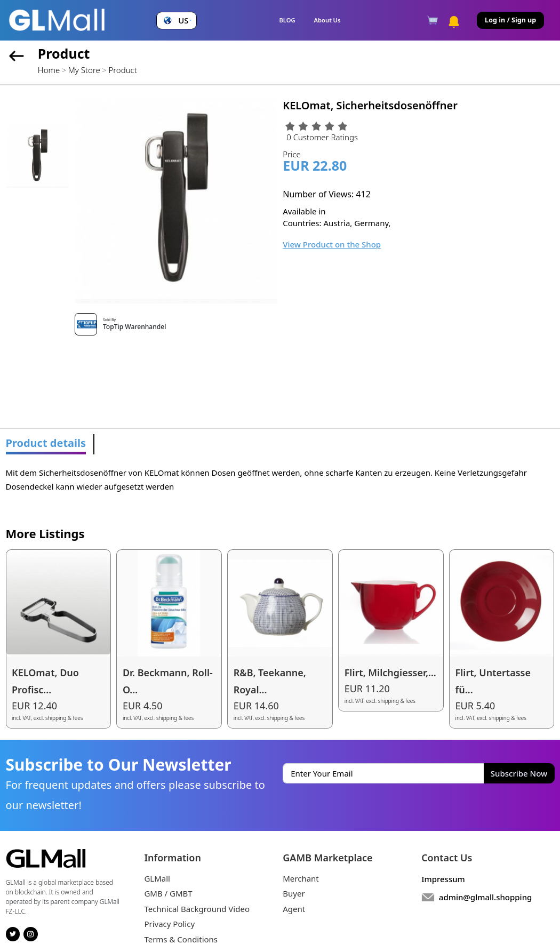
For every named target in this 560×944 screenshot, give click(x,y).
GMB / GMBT (168, 893)
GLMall (157, 878)
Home (49, 70)
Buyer (294, 893)
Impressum (443, 879)
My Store (84, 70)
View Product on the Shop (332, 244)
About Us (327, 20)
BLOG (287, 20)
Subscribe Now (519, 773)
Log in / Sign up (510, 20)
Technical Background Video (197, 909)
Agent (294, 909)
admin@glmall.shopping (486, 897)
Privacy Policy (169, 924)
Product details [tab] (46, 443)
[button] (176, 21)
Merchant (301, 878)
